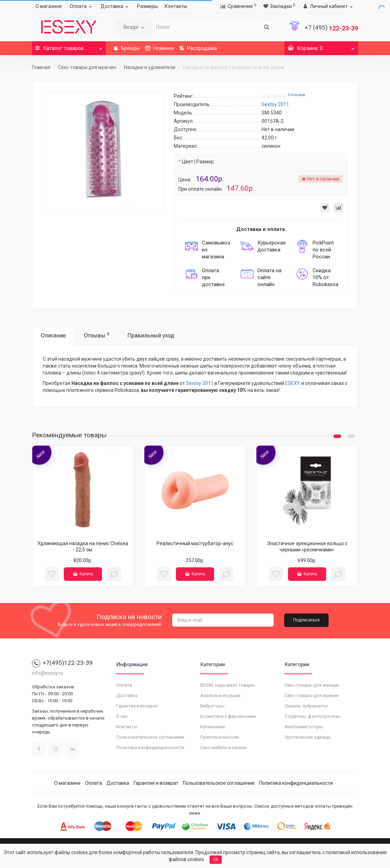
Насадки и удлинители (150, 67)
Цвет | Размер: (198, 162)
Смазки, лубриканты (306, 706)
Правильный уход (151, 336)
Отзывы (97, 335)
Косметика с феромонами (228, 716)
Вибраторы (212, 706)
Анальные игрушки (220, 695)
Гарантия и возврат (137, 706)
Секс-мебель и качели (223, 747)
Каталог (69, 46)
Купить (83, 574)
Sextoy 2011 (200, 383)
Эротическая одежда (307, 737)
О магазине (49, 6)
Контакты (176, 6)
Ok (216, 860)
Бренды (127, 48)
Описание (53, 336)
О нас (122, 716)
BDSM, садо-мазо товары (228, 685)
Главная (41, 67)
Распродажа (198, 48)
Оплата (82, 6)
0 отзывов (296, 95)
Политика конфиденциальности (150, 747)
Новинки (160, 48)
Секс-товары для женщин (312, 685)
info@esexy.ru (48, 673)
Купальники (213, 727)
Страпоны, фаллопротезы (313, 716)
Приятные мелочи (219, 737)
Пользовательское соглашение (150, 737)
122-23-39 (331, 28)
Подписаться (306, 620)
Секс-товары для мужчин (87, 67)
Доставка (115, 6)
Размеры (147, 6)
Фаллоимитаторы (304, 727)
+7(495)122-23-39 (62, 663)
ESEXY (293, 383)
